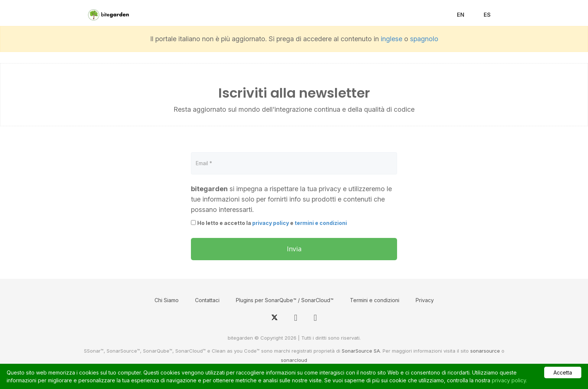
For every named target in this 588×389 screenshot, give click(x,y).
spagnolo (424, 39)
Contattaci (207, 300)
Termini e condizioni (375, 300)
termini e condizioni (321, 223)
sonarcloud (294, 360)
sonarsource (485, 351)
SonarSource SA (361, 351)
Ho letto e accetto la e (272, 223)
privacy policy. (509, 380)
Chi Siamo (167, 300)
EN (461, 15)
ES (487, 15)
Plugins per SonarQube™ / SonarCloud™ (285, 300)
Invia (294, 249)
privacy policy (271, 223)
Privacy (425, 300)
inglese (392, 39)
